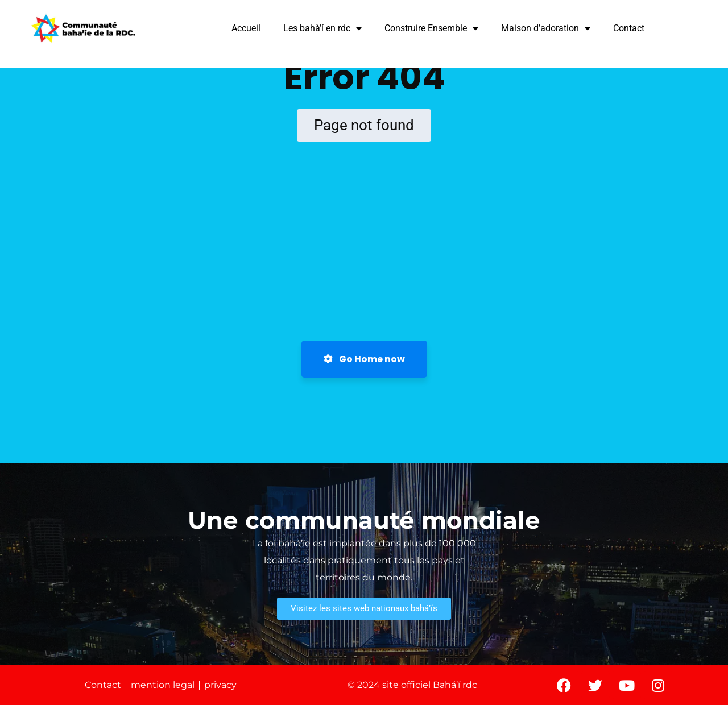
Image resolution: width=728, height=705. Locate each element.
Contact (629, 28)
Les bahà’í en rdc (322, 28)
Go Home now (364, 359)
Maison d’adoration (546, 28)
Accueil (246, 28)
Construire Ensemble (431, 28)
